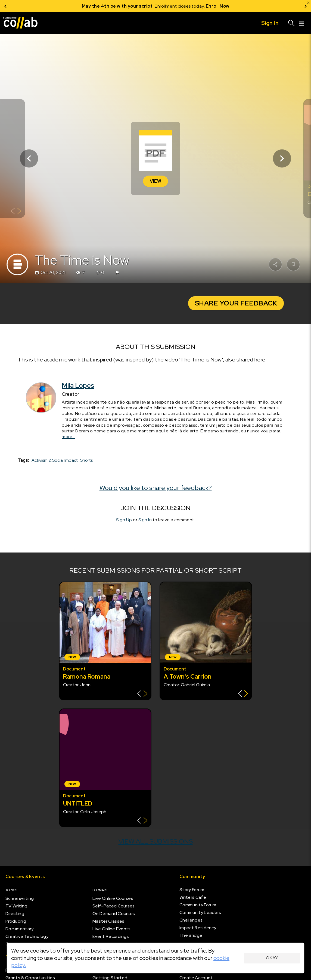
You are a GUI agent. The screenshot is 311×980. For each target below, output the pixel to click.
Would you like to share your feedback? (156, 488)
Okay (272, 958)
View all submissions (156, 841)
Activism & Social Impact (55, 460)
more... (69, 437)
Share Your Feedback (236, 303)
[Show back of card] (16, 212)
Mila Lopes (78, 386)
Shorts (86, 460)
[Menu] (301, 23)
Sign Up (124, 520)
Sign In (145, 520)
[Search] (291, 23)
